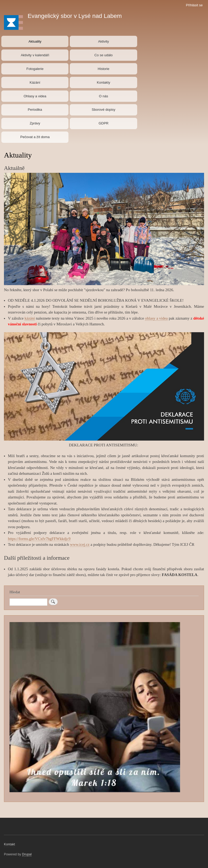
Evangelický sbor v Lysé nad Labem (75, 16)
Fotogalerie (35, 69)
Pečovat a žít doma (35, 137)
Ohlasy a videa (35, 96)
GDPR (103, 123)
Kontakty (104, 82)
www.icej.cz (80, 544)
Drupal (27, 854)
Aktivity (104, 41)
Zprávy (35, 123)
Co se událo (103, 55)
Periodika (35, 110)
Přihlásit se (194, 5)
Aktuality (35, 41)
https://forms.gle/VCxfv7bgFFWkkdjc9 (39, 539)
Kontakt (9, 844)
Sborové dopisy (103, 110)
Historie (103, 69)
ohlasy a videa (156, 318)
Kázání (35, 82)
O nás (104, 96)
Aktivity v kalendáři (35, 55)
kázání (30, 318)
